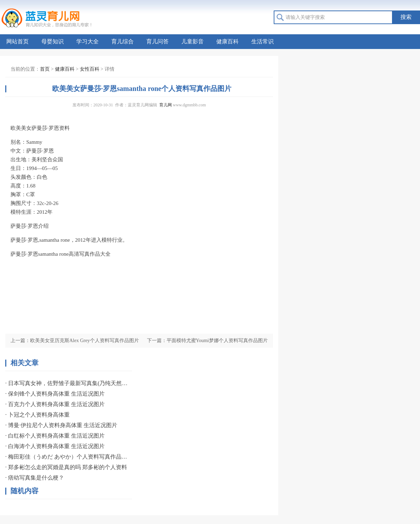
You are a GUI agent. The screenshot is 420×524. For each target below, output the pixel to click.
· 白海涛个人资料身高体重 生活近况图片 (55, 446)
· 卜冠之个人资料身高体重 (37, 415)
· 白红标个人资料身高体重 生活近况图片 (55, 436)
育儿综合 (122, 41)
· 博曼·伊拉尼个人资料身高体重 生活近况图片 (61, 425)
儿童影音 (192, 41)
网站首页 (17, 41)
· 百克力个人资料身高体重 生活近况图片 (55, 404)
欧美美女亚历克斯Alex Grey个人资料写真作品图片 (85, 341)
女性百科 (90, 69)
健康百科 (227, 41)
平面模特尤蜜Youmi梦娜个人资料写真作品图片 (217, 341)
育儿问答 (157, 41)
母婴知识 (52, 41)
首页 (45, 69)
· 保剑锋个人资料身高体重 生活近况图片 (55, 394)
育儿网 (166, 105)
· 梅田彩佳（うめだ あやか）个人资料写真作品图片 (66, 457)
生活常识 (262, 41)
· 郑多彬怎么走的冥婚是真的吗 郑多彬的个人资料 (66, 467)
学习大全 (87, 41)
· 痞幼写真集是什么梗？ (35, 478)
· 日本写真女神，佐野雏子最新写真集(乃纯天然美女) (66, 383)
